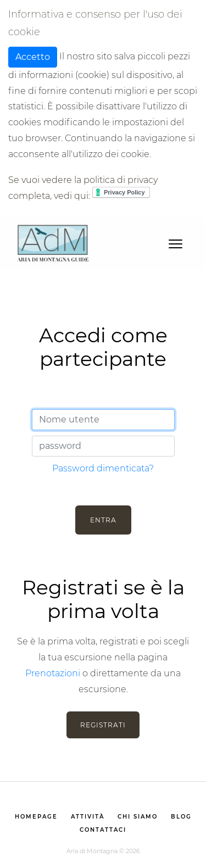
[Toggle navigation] (176, 243)
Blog (181, 817)
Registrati (103, 725)
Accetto (33, 57)
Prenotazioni (53, 673)
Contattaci (103, 830)
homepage (36, 817)
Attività (88, 817)
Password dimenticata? (103, 468)
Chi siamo (138, 817)
